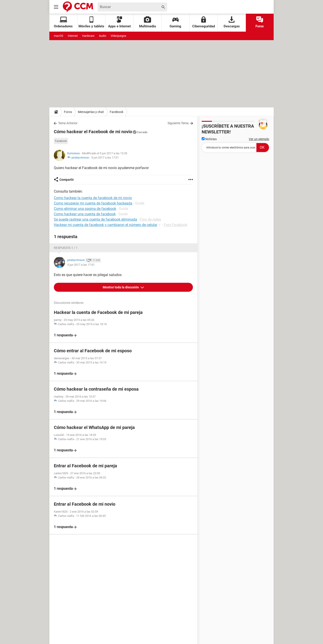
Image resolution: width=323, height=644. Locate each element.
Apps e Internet (119, 22)
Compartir (67, 180)
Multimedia (147, 22)
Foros (260, 22)
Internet (73, 36)
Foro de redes (150, 219)
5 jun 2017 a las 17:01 (105, 158)
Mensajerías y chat (91, 112)
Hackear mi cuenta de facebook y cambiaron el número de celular (106, 225)
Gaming (175, 22)
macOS (59, 36)
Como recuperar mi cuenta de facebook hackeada (93, 203)
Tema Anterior (68, 123)
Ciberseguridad (204, 22)
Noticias (209, 139)
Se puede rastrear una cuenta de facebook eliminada (95, 219)
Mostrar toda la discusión (121, 287)
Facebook (117, 112)
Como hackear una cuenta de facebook (85, 214)
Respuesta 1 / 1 (66, 248)
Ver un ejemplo (259, 139)
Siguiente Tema (178, 123)
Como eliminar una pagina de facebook (85, 209)
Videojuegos (118, 36)
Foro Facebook (176, 225)
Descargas (232, 22)
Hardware (88, 36)
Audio (103, 36)
